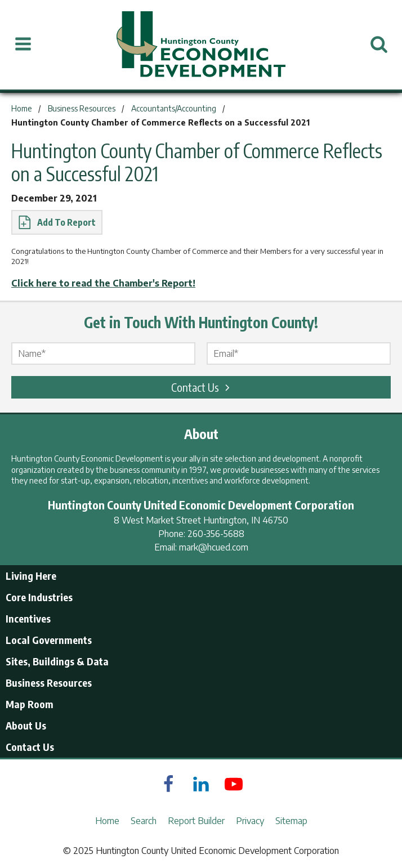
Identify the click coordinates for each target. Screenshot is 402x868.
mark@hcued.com (214, 547)
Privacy (250, 821)
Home (107, 821)
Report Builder (196, 821)
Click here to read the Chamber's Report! (103, 283)
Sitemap (291, 821)
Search (144, 821)
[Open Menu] (23, 44)
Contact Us (202, 387)
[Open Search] (379, 44)
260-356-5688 (216, 534)
